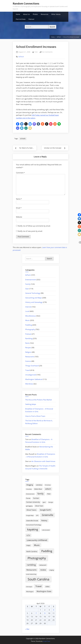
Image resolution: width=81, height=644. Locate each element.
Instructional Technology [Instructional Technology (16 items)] (34, 525)
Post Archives (21, 19)
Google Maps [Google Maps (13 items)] (30, 515)
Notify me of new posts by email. (30, 231)
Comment (20, 173)
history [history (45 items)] (44, 520)
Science (28, 361)
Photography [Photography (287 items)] (37, 558)
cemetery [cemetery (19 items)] (39, 485)
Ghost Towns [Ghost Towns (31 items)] (31, 510)
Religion (28, 352)
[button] (18, 124)
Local (27, 311)
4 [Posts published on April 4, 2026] (54, 610)
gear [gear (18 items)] (44, 502)
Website (19, 217)
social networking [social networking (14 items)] (31, 574)
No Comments (47, 52)
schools (23, 139)
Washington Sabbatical (34, 379)
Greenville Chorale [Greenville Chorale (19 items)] (32, 521)
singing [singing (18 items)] (52, 570)
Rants (27, 343)
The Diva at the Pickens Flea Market (39, 400)
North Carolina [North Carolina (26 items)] (32, 551)
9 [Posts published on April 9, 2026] (45, 613)
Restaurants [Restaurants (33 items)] (32, 570)
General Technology (33, 293)
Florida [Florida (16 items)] (28, 498)
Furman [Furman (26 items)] (36, 498)
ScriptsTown (46, 641)
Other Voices (56, 14)
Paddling (29, 325)
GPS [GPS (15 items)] (37, 515)
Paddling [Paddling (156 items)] (47, 551)
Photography (30, 329)
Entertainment (31, 280)
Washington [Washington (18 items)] (30, 592)
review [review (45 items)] (43, 570)
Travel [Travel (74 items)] (38, 586)
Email (19, 208)
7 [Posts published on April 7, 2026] (36, 613)
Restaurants (30, 357)
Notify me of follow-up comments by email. (34, 226)
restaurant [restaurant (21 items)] (43, 565)
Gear (27, 289)
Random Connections (26, 3)
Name (19, 199)
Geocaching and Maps (34, 298)
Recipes (28, 348)
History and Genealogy (34, 302)
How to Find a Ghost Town (35, 416)
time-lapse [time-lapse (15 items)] (29, 587)
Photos (35, 14)
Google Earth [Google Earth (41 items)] (45, 510)
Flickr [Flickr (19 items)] (49, 494)
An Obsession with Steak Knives (43, 461)
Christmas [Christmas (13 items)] (48, 485)
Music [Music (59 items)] (37, 545)
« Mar (27, 629)
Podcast (31, 19)
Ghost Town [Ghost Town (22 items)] (39, 506)
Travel (28, 370)
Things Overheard (32, 366)
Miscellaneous (31, 316)
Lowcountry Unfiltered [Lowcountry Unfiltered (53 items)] (37, 540)
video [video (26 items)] (47, 587)
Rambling (29, 338)
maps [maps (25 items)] (28, 545)
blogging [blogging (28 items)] (30, 485)
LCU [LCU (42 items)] (28, 535)
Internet (28, 307)
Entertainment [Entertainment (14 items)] (30, 494)
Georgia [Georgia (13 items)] (51, 502)
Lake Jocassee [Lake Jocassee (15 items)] (46, 530)
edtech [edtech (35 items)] (48, 489)
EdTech (21, 57)
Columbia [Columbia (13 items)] (29, 489)
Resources (45, 14)
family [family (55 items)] (40, 494)
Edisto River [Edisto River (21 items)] (38, 489)
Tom (36, 52)
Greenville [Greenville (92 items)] (48, 515)
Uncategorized (31, 375)
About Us (26, 14)
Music (27, 320)
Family (28, 284)
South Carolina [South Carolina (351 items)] (38, 579)
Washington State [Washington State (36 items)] (44, 591)
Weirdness (29, 384)
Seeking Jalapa (31, 404)
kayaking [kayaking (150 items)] (33, 529)
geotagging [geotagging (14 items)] (29, 506)
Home (18, 14)
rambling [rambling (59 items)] (31, 565)
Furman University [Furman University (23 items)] (33, 502)
